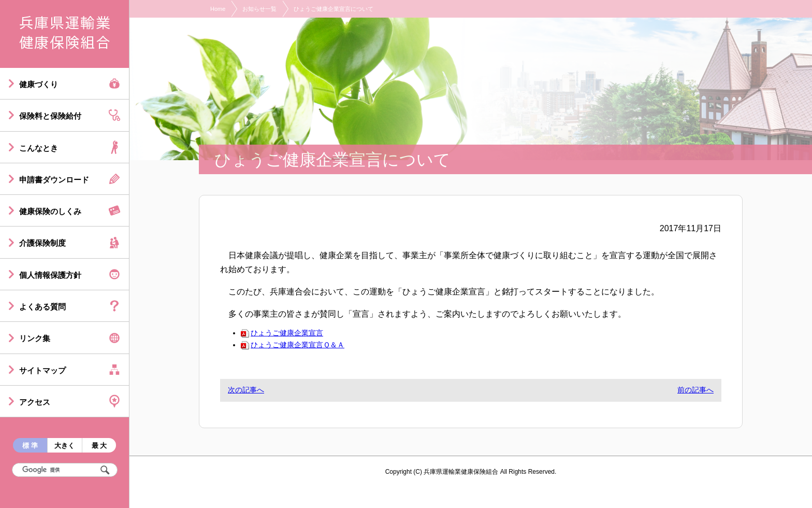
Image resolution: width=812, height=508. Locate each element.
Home (218, 9)
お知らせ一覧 (259, 9)
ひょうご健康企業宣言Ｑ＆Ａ (293, 345)
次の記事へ (246, 390)
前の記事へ (695, 390)
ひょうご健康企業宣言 (282, 333)
